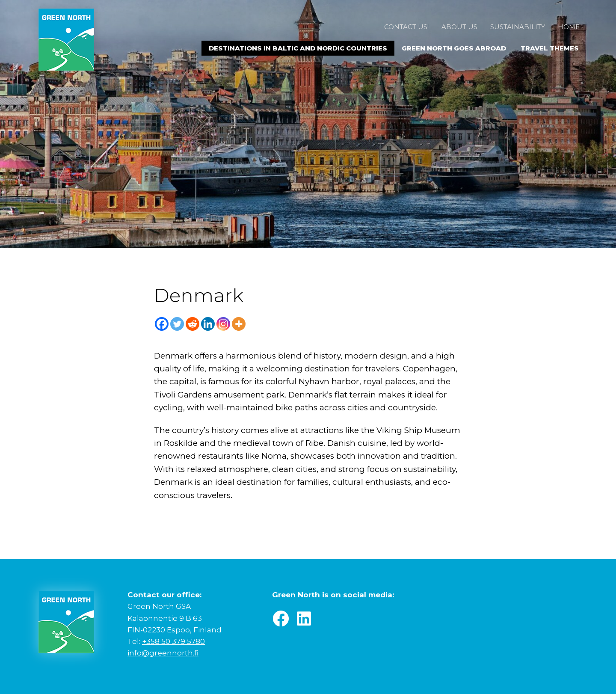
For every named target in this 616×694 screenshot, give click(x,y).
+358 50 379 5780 (173, 641)
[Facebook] (162, 324)
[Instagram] (223, 324)
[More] (239, 324)
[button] (281, 619)
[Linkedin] (208, 324)
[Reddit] (192, 324)
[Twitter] (177, 324)
